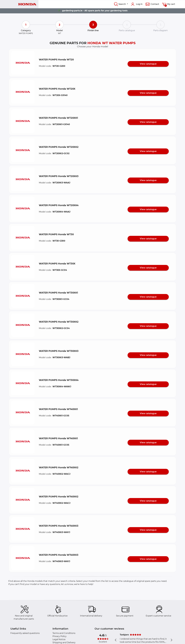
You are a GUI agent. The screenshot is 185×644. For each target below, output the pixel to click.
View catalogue (148, 64)
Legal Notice (59, 639)
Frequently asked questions (25, 633)
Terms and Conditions (64, 633)
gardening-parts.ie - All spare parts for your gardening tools (95, 11)
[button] (23, 63)
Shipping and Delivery (64, 643)
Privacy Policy (60, 636)
